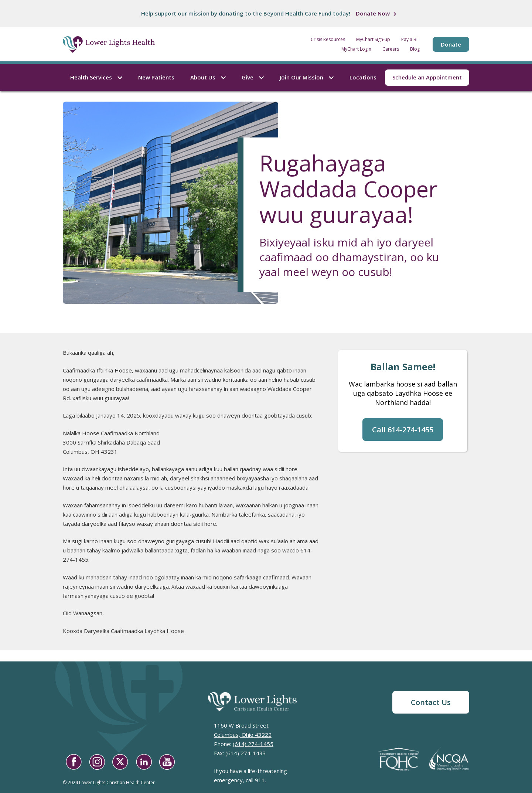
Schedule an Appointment (427, 77)
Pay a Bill (410, 40)
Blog (415, 49)
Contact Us (431, 702)
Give (253, 77)
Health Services (96, 77)
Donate (451, 44)
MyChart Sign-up (373, 40)
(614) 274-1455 (253, 744)
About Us (208, 77)
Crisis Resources (328, 40)
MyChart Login (356, 49)
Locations (363, 77)
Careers (391, 49)
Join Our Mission (307, 77)
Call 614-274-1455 (403, 430)
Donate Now (373, 13)
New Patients (156, 77)
